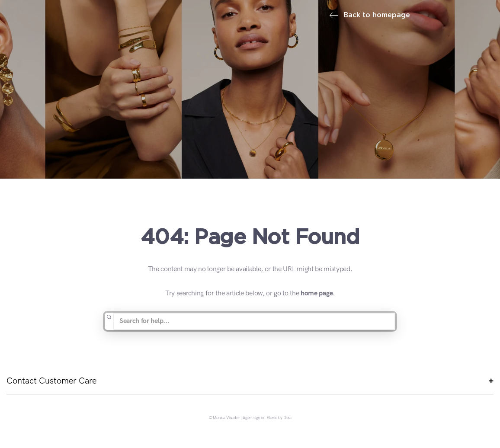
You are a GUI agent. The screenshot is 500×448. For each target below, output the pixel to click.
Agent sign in (253, 418)
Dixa (287, 418)
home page (317, 293)
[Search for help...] (254, 321)
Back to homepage (370, 15)
